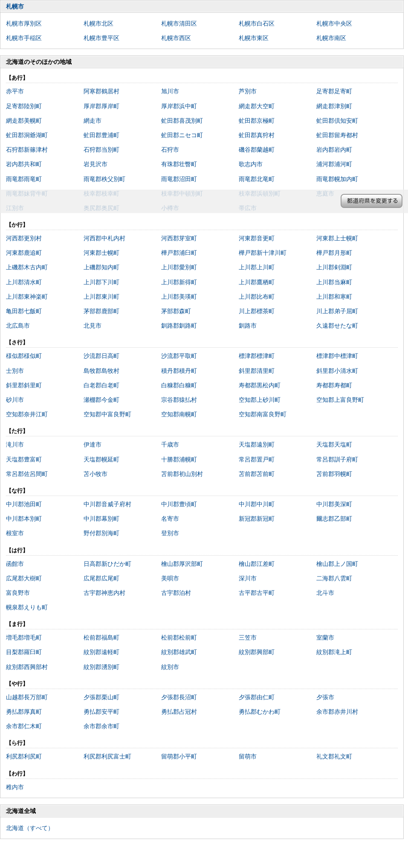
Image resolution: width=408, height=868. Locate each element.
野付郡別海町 (101, 533)
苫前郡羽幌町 (334, 474)
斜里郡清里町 (257, 371)
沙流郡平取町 (179, 356)
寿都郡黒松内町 (260, 385)
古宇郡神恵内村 (104, 593)
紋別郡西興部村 (27, 667)
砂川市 (15, 400)
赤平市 (15, 91)
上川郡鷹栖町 (257, 282)
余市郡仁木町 (24, 726)
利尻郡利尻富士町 (107, 756)
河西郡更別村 (24, 238)
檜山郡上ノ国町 (337, 564)
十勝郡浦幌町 (179, 459)
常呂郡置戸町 (257, 459)
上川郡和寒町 (334, 297)
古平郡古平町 (257, 593)
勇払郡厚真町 (24, 712)
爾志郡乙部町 (334, 519)
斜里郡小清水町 (337, 371)
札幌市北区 (98, 23)
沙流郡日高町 (101, 356)
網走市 (93, 121)
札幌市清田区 (179, 23)
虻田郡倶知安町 (337, 121)
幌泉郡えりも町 (27, 607)
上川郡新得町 (179, 282)
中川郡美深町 (334, 504)
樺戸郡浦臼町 (179, 253)
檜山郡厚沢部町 (182, 564)
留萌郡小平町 (179, 756)
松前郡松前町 (179, 637)
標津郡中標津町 (337, 356)
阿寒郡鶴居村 (101, 91)
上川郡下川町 (101, 282)
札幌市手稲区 (24, 38)
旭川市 (170, 91)
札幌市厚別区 (24, 23)
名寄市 (170, 519)
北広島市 (18, 326)
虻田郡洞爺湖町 (27, 135)
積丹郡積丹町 (179, 371)
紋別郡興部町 (257, 652)
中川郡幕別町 (101, 519)
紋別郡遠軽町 (101, 652)
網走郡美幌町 (24, 121)
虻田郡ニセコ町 (182, 135)
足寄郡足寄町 (334, 91)
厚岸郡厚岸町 (101, 106)
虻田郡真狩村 (257, 135)
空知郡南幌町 (179, 414)
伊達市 (93, 444)
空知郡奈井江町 (27, 414)
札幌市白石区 (257, 23)
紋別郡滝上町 (334, 652)
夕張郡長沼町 (179, 697)
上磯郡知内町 (101, 267)
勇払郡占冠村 (179, 712)
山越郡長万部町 (27, 697)
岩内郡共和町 (24, 164)
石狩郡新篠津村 (27, 150)
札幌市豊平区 (101, 38)
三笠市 (248, 637)
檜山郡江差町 (257, 564)
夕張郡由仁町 (257, 697)
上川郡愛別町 (179, 267)
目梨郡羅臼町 (24, 652)
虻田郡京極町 (257, 121)
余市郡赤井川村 (337, 712)
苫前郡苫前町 (257, 474)
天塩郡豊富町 (24, 459)
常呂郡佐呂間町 (27, 474)
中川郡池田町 (24, 504)
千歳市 (170, 444)
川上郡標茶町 (257, 311)
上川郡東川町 (101, 297)
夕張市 (325, 697)
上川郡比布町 (257, 297)
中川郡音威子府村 (107, 504)
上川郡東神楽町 (27, 297)
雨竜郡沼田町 (179, 179)
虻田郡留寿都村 (337, 135)
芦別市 (248, 91)
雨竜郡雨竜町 (24, 179)
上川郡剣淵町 (334, 267)
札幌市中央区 (334, 23)
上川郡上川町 (257, 267)
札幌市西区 (176, 38)
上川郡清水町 (24, 282)
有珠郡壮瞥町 (179, 164)
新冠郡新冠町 (257, 519)
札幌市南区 (331, 38)
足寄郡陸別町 (24, 106)
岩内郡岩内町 (334, 150)
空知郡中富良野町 (107, 414)
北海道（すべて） (30, 828)
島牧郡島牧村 (101, 371)
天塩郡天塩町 (334, 444)
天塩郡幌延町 (101, 459)
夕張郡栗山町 (101, 697)
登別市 (170, 533)
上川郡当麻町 (334, 282)
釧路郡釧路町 (179, 326)
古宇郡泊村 (176, 593)
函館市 (15, 564)
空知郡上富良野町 (340, 400)
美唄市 (170, 578)
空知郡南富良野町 (263, 414)
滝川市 (15, 444)
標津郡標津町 (257, 356)
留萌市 (248, 756)
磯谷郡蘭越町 (257, 150)
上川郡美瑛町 (179, 297)
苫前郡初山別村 (182, 474)
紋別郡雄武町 (179, 652)
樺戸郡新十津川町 (263, 253)
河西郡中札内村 (104, 238)
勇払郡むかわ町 (260, 712)
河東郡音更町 (257, 238)
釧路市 (248, 326)
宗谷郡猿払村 (179, 400)
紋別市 (170, 667)
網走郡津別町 (334, 106)
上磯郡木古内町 (27, 267)
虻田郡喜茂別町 (182, 121)
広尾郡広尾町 (101, 578)
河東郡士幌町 (101, 253)
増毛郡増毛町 (24, 637)
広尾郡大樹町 (24, 578)
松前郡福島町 (101, 637)
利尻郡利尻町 (24, 756)
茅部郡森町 (176, 311)
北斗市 (325, 593)
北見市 (93, 326)
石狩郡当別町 (101, 150)
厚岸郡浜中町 (179, 106)
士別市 (15, 371)
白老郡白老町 (101, 385)
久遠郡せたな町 (337, 326)
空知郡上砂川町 (260, 400)
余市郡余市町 (101, 726)
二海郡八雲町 (334, 578)
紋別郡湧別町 (101, 667)
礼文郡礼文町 (334, 756)
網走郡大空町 (257, 106)
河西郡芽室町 (179, 238)
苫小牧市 (95, 474)
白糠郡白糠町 (179, 385)
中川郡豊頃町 (179, 504)
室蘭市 (325, 637)
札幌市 (15, 6)
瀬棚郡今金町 (101, 400)
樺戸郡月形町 (334, 253)
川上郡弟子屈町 (337, 311)
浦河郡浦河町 (334, 164)
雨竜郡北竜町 (257, 179)
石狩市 (170, 150)
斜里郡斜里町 (24, 385)
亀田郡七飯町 (24, 311)
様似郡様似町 (24, 356)
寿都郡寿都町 (334, 385)
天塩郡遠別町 (257, 444)
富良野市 (18, 593)
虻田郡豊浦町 (101, 135)
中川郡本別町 (24, 519)
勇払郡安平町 (101, 712)
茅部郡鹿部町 (101, 311)
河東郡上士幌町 (337, 238)
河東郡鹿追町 (24, 253)
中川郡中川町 (257, 504)
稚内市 (15, 787)
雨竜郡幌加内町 (337, 179)
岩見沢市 (95, 164)
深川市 (248, 578)
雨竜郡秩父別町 (104, 179)
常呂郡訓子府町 (337, 459)
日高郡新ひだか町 (107, 564)
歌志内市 (251, 164)
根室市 (15, 533)
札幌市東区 (254, 38)
